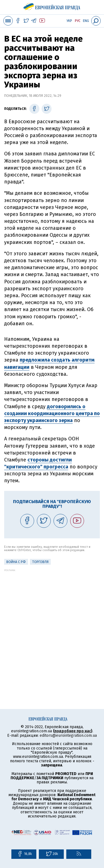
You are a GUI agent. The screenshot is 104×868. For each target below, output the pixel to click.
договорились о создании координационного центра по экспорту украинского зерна (52, 413)
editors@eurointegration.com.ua (68, 735)
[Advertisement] (52, 624)
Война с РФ (16, 562)
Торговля (40, 562)
